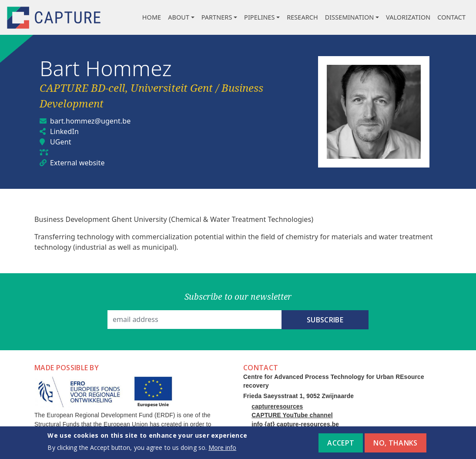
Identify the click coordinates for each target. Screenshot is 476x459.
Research (302, 17)
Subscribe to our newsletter (238, 297)
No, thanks (395, 445)
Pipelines (259, 17)
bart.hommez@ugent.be (90, 121)
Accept (341, 445)
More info (222, 450)
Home (152, 17)
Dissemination (350, 17)
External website (77, 163)
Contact (451, 17)
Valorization (408, 17)
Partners (217, 17)
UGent (61, 142)
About (179, 17)
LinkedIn (64, 131)
